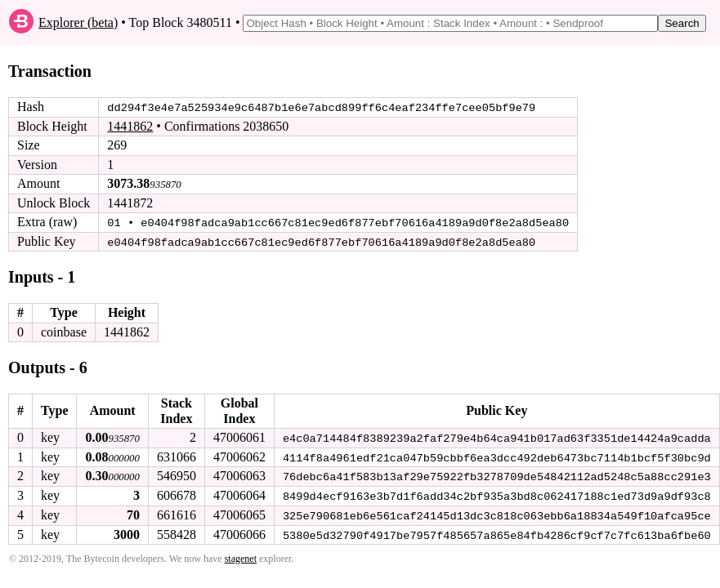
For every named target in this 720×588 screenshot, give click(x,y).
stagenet (241, 556)
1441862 (130, 126)
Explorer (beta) (78, 22)
